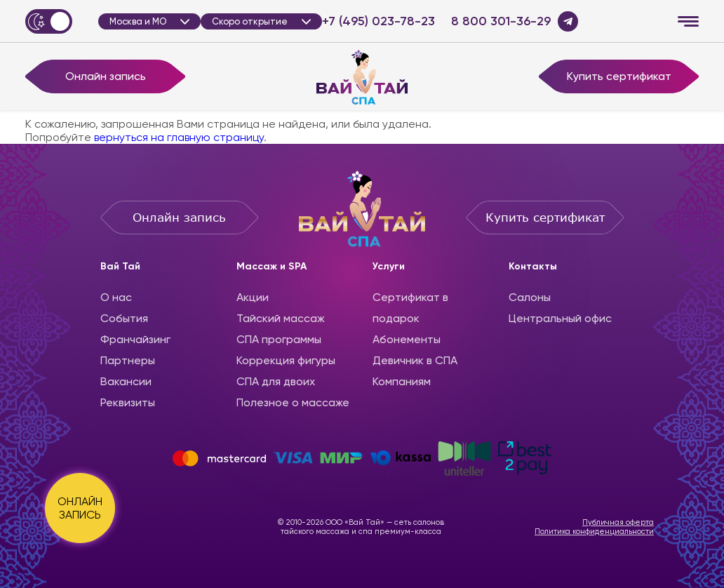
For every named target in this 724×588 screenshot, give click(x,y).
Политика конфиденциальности (594, 532)
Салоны (530, 297)
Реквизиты (128, 402)
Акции (253, 297)
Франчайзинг (135, 339)
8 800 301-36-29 (501, 21)
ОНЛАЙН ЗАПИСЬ (80, 508)
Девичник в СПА (415, 360)
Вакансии (126, 381)
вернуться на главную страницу (179, 137)
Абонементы (407, 339)
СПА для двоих (276, 381)
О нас (116, 297)
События (124, 318)
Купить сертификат (619, 76)
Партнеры (128, 360)
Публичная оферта (618, 522)
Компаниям (402, 381)
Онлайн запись (106, 76)
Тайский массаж (281, 318)
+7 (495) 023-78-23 (378, 21)
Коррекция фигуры (286, 360)
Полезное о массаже (293, 402)
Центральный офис (560, 318)
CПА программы (279, 339)
